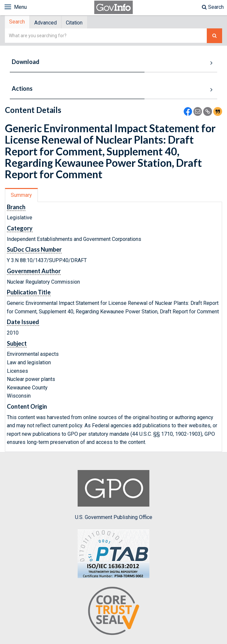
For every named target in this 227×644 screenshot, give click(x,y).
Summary (22, 196)
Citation (79, 23)
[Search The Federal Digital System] (214, 37)
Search (213, 7)
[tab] (18, 23)
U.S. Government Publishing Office (114, 496)
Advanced (48, 23)
